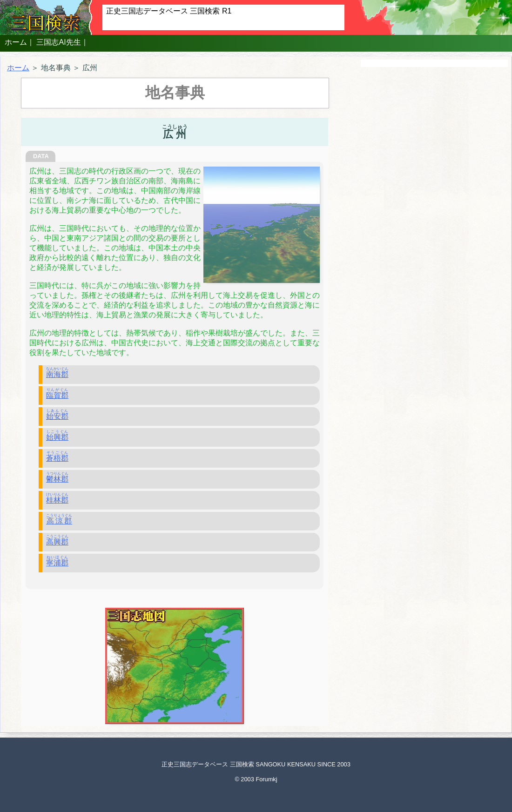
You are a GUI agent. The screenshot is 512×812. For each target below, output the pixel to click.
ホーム (16, 42)
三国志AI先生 (58, 42)
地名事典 (56, 68)
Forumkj (266, 779)
